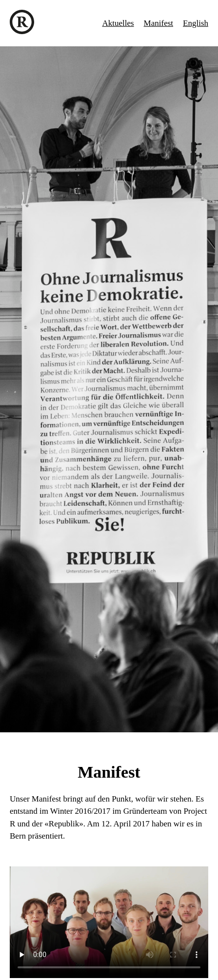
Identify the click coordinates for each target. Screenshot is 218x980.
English (196, 23)
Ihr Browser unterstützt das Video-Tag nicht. (109, 922)
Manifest (159, 23)
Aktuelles (118, 23)
